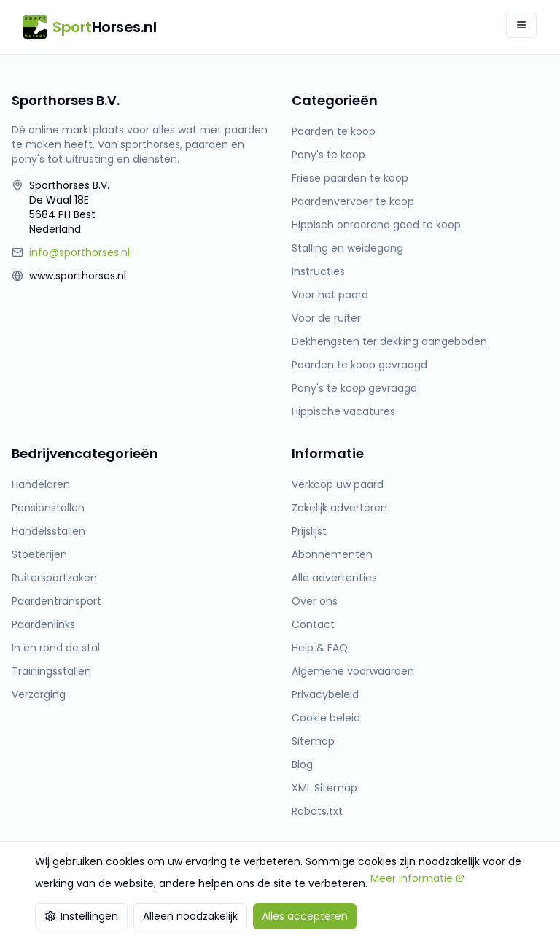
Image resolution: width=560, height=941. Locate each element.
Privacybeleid (325, 694)
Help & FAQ (320, 648)
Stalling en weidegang (347, 248)
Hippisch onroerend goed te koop (376, 225)
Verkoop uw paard (338, 484)
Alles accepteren (305, 916)
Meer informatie (417, 878)
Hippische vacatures (343, 411)
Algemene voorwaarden (353, 671)
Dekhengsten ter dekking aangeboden (389, 341)
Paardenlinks (43, 624)
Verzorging (39, 694)
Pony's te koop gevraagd (354, 388)
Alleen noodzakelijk (190, 916)
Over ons (315, 601)
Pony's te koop (328, 155)
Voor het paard (330, 295)
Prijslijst (309, 531)
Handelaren (41, 484)
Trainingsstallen (51, 671)
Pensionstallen (48, 508)
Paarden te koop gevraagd (359, 365)
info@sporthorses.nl (79, 252)
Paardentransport (57, 601)
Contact (313, 624)
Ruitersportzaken (54, 578)
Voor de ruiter (326, 318)
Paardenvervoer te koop (353, 201)
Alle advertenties (334, 578)
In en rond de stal (56, 648)
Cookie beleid (326, 718)
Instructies (318, 271)
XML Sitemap (324, 788)
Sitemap (313, 741)
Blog (302, 764)
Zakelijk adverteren (339, 508)
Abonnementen (332, 554)
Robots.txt (317, 811)
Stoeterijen (39, 554)
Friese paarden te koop (350, 178)
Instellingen (81, 916)
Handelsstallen (48, 531)
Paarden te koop (334, 131)
